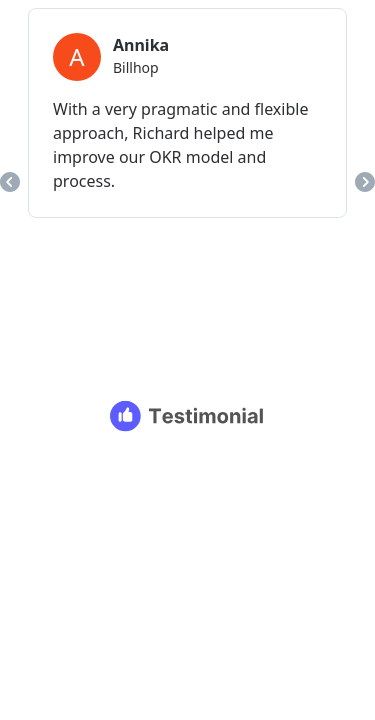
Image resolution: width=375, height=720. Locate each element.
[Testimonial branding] (187, 416)
